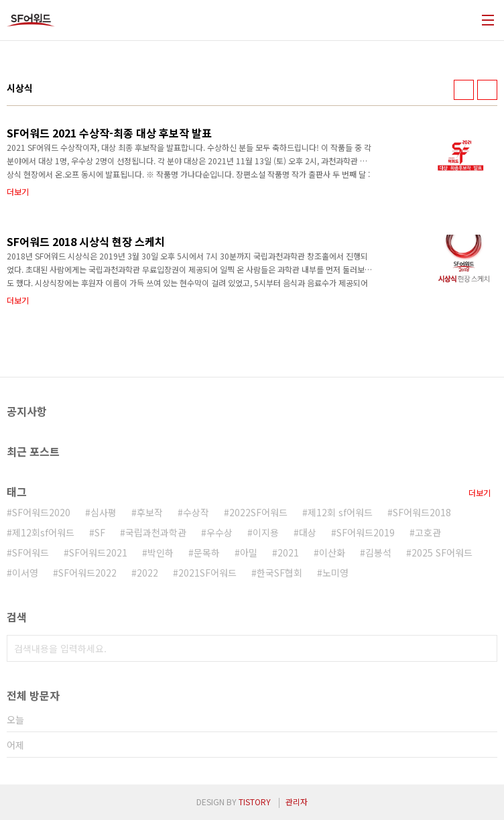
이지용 (266, 532)
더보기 (480, 492)
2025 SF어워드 (442, 552)
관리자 (297, 802)
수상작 (196, 512)
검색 (484, 648)
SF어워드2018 (422, 512)
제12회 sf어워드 (340, 512)
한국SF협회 (279, 573)
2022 (147, 573)
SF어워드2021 (98, 552)
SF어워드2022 (87, 573)
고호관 (428, 532)
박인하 (161, 552)
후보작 (150, 512)
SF (100, 532)
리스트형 (487, 90)
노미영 (335, 573)
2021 (288, 552)
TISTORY (255, 802)
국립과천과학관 (156, 532)
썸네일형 (464, 90)
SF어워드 (30, 552)
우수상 (219, 532)
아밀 (249, 552)
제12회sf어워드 (43, 532)
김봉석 (378, 552)
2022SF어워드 (258, 512)
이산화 (332, 552)
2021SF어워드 (207, 573)
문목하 (207, 552)
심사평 (104, 512)
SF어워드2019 (366, 532)
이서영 (25, 573)
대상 (308, 532)
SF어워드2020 (41, 512)
